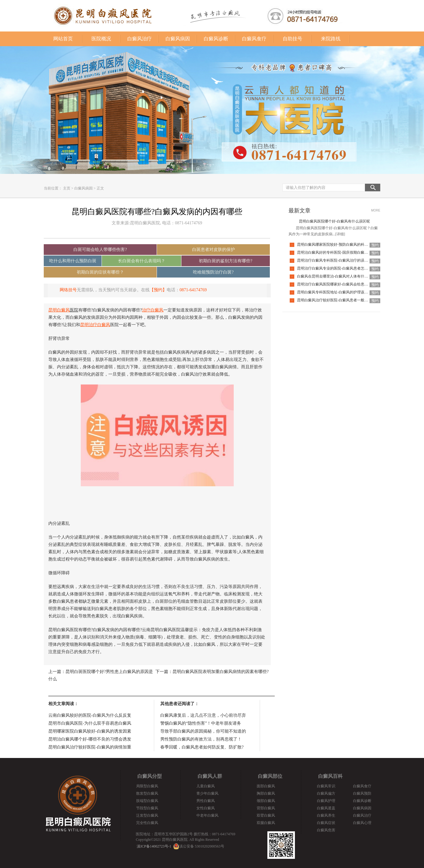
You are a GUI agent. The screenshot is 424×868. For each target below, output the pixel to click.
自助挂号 (292, 39)
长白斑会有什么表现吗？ (142, 261)
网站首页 (63, 39)
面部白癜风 (266, 786)
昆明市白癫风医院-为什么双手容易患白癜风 (90, 723)
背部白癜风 (266, 808)
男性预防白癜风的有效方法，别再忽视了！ (201, 739)
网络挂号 (68, 290)
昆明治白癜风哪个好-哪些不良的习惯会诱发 (90, 739)
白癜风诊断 (216, 39)
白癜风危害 (326, 830)
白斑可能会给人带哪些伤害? (100, 250)
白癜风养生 (326, 815)
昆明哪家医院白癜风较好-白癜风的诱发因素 (90, 731)
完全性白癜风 (147, 823)
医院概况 (101, 39)
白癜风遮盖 (326, 808)
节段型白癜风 (147, 808)
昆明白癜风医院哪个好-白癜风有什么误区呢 (334, 221)
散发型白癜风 (147, 793)
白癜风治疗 (139, 39)
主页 (67, 188)
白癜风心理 (362, 823)
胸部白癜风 (266, 793)
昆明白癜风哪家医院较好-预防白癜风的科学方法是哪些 (342, 245)
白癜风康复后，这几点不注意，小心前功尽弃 (203, 715)
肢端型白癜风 (147, 801)
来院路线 (331, 39)
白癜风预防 (362, 793)
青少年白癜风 (207, 793)
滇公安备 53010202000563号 (202, 846)
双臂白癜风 (266, 815)
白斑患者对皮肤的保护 (214, 250)
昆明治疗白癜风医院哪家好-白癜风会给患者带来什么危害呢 (345, 284)
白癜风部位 (270, 776)
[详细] (340, 234)
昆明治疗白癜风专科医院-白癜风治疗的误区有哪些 (338, 260)
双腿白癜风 (266, 823)
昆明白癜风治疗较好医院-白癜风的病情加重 (90, 747)
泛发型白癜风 (147, 815)
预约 (375, 245)
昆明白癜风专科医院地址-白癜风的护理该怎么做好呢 (340, 292)
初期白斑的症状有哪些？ (100, 272)
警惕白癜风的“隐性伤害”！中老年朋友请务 (201, 723)
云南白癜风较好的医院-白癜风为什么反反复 (90, 715)
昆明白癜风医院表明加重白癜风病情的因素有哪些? (221, 672)
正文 (100, 188)
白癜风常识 (326, 786)
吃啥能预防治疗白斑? (213, 272)
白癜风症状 (326, 823)
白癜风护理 (326, 801)
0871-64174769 (193, 290)
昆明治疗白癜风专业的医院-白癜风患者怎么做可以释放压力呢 (347, 268)
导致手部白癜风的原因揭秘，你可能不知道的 (203, 731)
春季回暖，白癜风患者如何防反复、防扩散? (202, 747)
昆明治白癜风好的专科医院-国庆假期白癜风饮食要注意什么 (345, 252)
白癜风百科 (330, 776)
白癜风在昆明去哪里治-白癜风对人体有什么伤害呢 (338, 276)
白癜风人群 (210, 776)
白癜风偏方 (326, 793)
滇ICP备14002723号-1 (154, 846)
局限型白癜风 (147, 786)
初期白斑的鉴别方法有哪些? (225, 261)
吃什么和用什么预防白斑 (73, 261)
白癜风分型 (150, 776)
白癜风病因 (178, 39)
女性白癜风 (206, 808)
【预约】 (158, 290)
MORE (376, 210)
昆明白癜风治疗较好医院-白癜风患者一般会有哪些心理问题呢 (347, 300)
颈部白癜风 (266, 801)
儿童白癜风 (206, 786)
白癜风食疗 (254, 39)
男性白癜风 (206, 801)
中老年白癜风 (207, 815)
